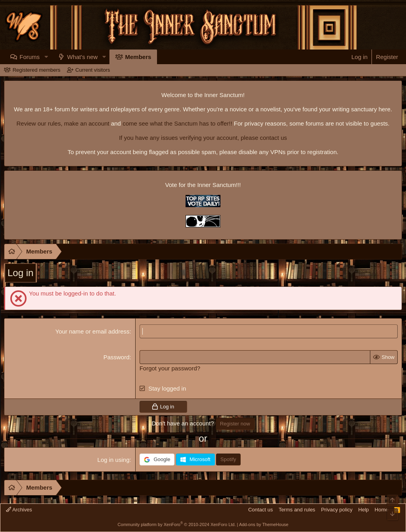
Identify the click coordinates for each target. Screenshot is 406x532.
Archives (19, 510)
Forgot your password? (170, 368)
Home (382, 510)
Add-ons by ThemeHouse (264, 524)
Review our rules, (39, 123)
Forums (45, 57)
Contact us (260, 510)
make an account (86, 123)
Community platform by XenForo (177, 524)
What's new (98, 57)
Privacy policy (337, 510)
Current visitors (93, 70)
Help (364, 510)
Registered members (37, 70)
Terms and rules (297, 510)
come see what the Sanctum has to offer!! (177, 123)
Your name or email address (92, 331)
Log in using (114, 460)
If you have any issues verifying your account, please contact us (203, 138)
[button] (61, 57)
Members (153, 57)
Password (117, 357)
